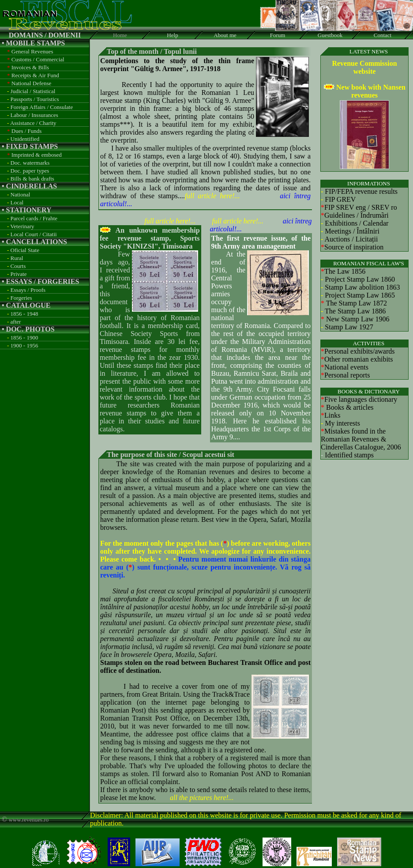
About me (225, 35)
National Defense (32, 83)
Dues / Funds (27, 131)
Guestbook (330, 35)
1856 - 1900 (24, 338)
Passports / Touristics (35, 99)
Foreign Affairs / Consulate (42, 107)
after (16, 322)
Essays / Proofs (28, 290)
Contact (383, 35)
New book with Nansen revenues (371, 91)
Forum (278, 35)
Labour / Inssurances (34, 115)
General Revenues (32, 51)
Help (172, 35)
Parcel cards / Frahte (34, 218)
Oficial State (25, 250)
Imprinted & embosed (37, 155)
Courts (18, 266)
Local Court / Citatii (34, 234)
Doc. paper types (30, 171)
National (21, 194)
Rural (17, 258)
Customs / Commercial (38, 59)
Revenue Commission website (364, 67)
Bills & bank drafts (32, 179)
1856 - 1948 (24, 314)
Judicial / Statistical (33, 91)
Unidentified (25, 139)
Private (19, 274)
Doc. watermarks (30, 163)
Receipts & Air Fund (35, 75)
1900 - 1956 (24, 345)
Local (17, 202)
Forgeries (21, 298)
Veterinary (22, 226)
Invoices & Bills (30, 67)
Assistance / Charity (33, 123)
